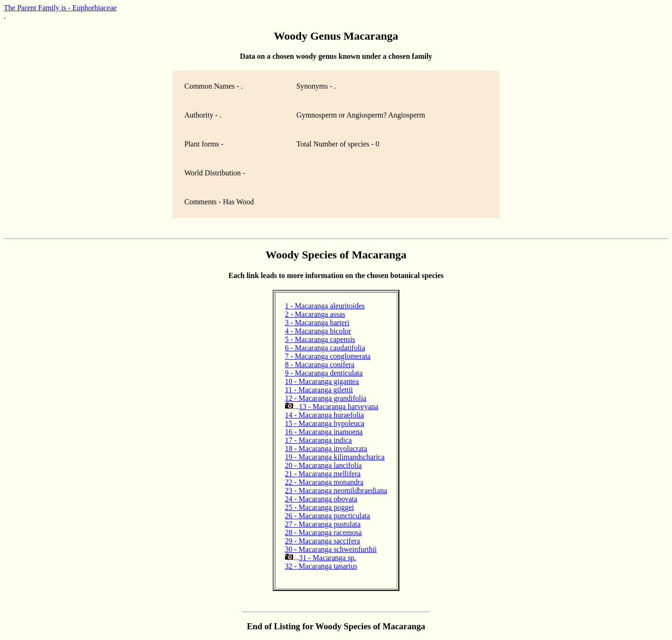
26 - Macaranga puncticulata (327, 516)
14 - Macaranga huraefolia (324, 415)
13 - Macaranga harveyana (338, 407)
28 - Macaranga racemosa (323, 532)
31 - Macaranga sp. (327, 558)
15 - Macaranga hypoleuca (324, 423)
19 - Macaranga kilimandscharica (335, 457)
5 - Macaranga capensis (320, 339)
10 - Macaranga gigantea (322, 381)
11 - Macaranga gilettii (319, 390)
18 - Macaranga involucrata (326, 449)
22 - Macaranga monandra (324, 482)
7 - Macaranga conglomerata (327, 356)
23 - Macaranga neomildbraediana (336, 490)
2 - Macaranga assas (315, 314)
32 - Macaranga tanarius (321, 566)
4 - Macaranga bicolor (318, 331)
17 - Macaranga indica (318, 440)
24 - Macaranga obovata (321, 499)
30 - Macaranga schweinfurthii (331, 549)
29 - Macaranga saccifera (322, 541)
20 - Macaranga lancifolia (323, 465)
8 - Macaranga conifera (319, 365)
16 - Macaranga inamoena (324, 432)
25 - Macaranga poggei (319, 507)
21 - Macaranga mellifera (322, 474)
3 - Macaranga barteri (317, 323)
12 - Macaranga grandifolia (325, 398)
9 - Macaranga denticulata (324, 373)
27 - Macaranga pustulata (322, 524)
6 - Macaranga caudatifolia (325, 348)
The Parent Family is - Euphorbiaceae (60, 8)
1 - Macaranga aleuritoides (325, 306)
